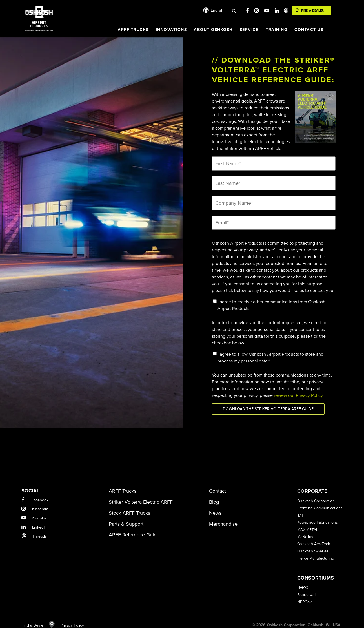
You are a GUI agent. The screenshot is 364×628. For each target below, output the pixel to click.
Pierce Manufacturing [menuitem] (316, 551)
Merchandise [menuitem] (223, 517)
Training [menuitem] (277, 30)
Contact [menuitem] (217, 484)
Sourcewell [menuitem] (307, 588)
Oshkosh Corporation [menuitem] (316, 494)
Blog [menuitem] (214, 495)
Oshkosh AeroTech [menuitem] (314, 537)
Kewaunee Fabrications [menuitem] (318, 515)
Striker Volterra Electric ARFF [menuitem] (141, 495)
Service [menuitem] (249, 30)
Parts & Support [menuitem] (126, 517)
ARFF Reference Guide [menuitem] (134, 528)
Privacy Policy (69, 618)
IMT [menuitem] (300, 508)
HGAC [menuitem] (302, 581)
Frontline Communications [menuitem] (320, 501)
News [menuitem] (215, 506)
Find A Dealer (312, 10)
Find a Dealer (38, 618)
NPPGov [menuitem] (304, 595)
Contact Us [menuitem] (309, 30)
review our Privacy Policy (298, 395)
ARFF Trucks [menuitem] (133, 30)
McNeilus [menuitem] (305, 530)
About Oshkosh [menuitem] (213, 30)
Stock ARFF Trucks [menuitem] (129, 506)
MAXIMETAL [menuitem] (308, 523)
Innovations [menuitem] (171, 30)
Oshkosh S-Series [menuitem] (313, 544)
